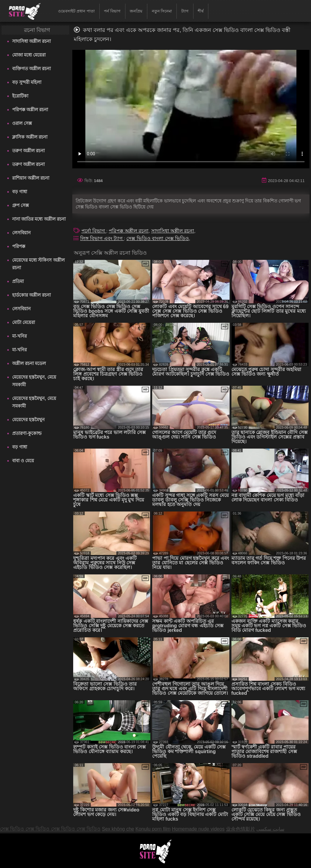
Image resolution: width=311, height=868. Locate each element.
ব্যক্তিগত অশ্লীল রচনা (31, 69)
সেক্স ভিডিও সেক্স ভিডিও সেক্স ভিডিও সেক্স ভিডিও (50, 829)
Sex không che (118, 829)
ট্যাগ (185, 11)
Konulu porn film (153, 829)
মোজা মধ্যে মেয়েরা (29, 55)
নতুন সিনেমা (162, 11)
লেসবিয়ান (21, 233)
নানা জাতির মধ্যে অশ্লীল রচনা (39, 219)
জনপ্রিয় (136, 11)
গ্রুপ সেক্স (21, 205)
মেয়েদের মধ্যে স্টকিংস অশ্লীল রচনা (38, 264)
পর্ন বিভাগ (112, 11)
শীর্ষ (201, 11)
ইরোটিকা (20, 96)
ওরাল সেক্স (22, 123)
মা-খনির (19, 336)
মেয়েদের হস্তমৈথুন (28, 420)
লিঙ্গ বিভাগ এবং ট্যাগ (102, 238)
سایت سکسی (270, 829)
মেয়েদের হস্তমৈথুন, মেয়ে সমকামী (34, 381)
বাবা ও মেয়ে (23, 461)
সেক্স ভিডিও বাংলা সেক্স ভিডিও (158, 238)
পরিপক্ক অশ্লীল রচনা (30, 110)
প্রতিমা (18, 281)
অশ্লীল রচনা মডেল (29, 363)
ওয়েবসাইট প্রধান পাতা (76, 11)
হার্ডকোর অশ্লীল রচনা (31, 295)
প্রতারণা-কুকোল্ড (27, 433)
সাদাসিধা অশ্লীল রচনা (31, 41)
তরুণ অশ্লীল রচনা (28, 151)
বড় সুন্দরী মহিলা (27, 82)
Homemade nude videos (198, 829)
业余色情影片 (241, 829)
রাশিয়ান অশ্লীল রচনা (31, 178)
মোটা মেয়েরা (24, 322)
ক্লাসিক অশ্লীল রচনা (30, 137)
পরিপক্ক (19, 246)
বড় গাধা (20, 192)
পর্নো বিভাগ (94, 231)
